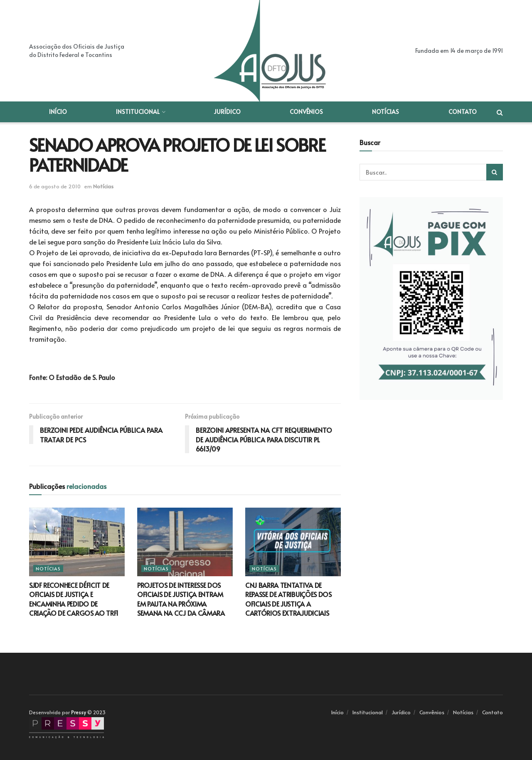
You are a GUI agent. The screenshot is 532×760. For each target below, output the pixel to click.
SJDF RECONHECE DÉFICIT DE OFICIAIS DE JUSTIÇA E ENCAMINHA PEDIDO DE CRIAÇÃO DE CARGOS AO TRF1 (74, 599)
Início (58, 112)
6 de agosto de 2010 (55, 186)
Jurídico (227, 112)
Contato (463, 112)
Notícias (385, 112)
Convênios (306, 112)
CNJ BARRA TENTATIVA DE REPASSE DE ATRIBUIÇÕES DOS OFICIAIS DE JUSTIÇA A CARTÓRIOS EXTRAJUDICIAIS (288, 599)
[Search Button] (495, 172)
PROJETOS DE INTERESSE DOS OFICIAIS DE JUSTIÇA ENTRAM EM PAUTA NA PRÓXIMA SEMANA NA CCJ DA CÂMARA (181, 599)
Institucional (138, 112)
